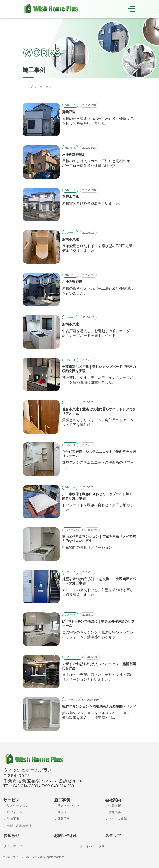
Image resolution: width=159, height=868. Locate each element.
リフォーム (15, 812)
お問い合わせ (66, 836)
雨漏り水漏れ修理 (19, 826)
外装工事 (13, 819)
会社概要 (115, 812)
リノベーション (18, 805)
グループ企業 (118, 819)
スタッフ (113, 836)
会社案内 (113, 800)
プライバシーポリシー (95, 846)
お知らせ (11, 836)
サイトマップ (13, 846)
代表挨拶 (115, 805)
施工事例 (62, 800)
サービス (11, 800)
